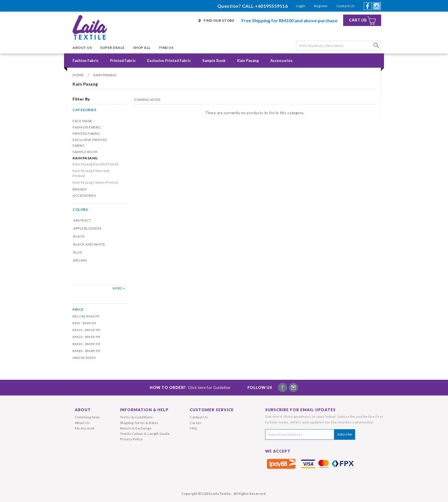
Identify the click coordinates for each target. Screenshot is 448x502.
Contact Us (346, 6)
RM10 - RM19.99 (86, 330)
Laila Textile (221, 494)
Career (196, 423)
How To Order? (190, 387)
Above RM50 (84, 358)
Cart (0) (358, 20)
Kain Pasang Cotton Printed (95, 182)
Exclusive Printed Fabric (169, 61)
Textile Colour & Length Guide (145, 434)
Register (321, 6)
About (83, 410)
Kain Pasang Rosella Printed (96, 164)
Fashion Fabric (86, 61)
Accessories (281, 61)
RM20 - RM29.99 (86, 337)
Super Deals (112, 48)
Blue (78, 252)
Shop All (142, 48)
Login (301, 6)
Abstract (82, 220)
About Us (82, 48)
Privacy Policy (131, 439)
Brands (80, 189)
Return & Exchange (136, 428)
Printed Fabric (123, 61)
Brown (80, 260)
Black (79, 236)
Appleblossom (87, 228)
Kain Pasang (248, 61)
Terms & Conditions (137, 417)
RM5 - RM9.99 (84, 323)
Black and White (89, 244)
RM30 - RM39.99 (86, 344)
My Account (85, 428)
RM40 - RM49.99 (86, 351)
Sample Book (214, 61)
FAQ (193, 428)
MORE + (119, 288)
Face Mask (82, 121)
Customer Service (212, 410)
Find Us (166, 48)
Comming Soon (87, 417)
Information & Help (144, 410)
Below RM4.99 (86, 316)
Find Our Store (219, 20)
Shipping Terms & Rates (139, 423)
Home (78, 75)
